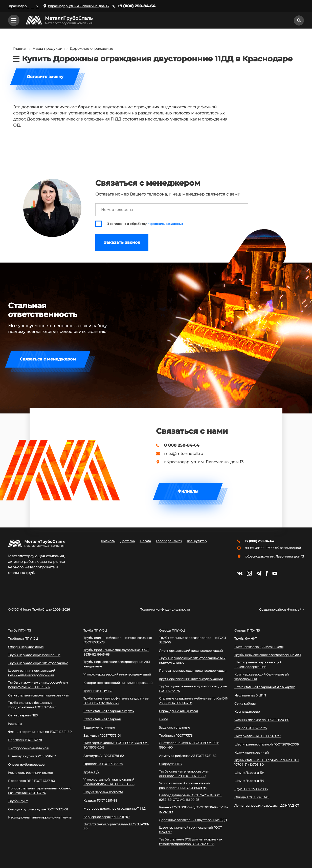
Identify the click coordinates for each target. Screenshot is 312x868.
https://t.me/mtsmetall (259, 573)
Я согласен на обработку (145, 224)
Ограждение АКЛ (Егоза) (179, 711)
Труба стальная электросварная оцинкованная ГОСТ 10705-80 (184, 774)
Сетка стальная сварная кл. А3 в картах (264, 687)
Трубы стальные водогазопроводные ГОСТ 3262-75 (193, 640)
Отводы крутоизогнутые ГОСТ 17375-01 (38, 809)
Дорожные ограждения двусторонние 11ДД (193, 820)
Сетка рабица (245, 703)
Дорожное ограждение (92, 49)
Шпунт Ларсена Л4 (249, 781)
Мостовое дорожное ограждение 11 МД (114, 809)
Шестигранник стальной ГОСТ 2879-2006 (266, 744)
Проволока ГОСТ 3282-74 (103, 764)
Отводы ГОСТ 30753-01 (252, 797)
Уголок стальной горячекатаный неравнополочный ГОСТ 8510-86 (109, 782)
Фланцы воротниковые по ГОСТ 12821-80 (40, 732)
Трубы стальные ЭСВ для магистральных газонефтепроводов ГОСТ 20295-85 (191, 842)
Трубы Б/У (91, 772)
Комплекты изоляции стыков (30, 773)
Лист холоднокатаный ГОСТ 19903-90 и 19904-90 (189, 745)
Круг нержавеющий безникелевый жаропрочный (262, 677)
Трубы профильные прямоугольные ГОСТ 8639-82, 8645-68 (116, 652)
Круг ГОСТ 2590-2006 (251, 789)
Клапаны (15, 724)
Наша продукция (49, 49)
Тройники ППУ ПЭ (98, 691)
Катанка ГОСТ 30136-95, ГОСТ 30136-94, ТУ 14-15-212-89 (193, 810)
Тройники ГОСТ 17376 (176, 736)
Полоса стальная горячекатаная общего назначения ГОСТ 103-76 (40, 791)
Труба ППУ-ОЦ (95, 630)
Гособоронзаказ (169, 541)
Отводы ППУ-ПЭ (247, 630)
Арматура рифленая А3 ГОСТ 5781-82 (188, 756)
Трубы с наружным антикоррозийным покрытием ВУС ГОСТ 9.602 (38, 685)
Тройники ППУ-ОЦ (23, 638)
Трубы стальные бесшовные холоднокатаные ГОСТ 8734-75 (32, 705)
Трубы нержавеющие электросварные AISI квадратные (117, 664)
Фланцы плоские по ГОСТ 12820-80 (262, 720)
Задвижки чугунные (99, 727)
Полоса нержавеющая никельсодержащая (193, 671)
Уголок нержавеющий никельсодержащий (117, 674)
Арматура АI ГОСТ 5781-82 (104, 756)
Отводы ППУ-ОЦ (172, 630)
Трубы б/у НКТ (246, 638)
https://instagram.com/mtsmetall (249, 573)
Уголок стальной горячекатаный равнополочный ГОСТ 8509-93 (184, 786)
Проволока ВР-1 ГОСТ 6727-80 (31, 781)
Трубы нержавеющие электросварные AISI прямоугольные (192, 660)
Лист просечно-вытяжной (28, 748)
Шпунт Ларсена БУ (249, 773)
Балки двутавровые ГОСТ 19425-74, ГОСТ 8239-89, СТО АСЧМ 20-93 (190, 797)
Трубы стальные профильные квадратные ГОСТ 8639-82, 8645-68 (116, 701)
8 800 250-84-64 (182, 445)
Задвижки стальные (174, 727)
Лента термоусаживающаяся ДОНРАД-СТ (267, 805)
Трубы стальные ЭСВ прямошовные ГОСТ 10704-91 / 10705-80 (267, 762)
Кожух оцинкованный (252, 752)
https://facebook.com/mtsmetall (267, 573)
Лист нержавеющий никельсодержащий (191, 651)
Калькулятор (197, 541)
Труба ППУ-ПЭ (20, 630)
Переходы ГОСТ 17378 (25, 740)
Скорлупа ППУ (171, 764)
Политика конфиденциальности (165, 610)
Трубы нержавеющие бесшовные (34, 655)
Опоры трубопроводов (26, 765)
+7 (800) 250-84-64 (137, 6)
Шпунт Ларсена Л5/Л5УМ (103, 792)
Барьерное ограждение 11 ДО (106, 817)
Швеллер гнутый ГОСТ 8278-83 (32, 756)
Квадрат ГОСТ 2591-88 (100, 800)
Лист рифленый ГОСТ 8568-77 (258, 736)
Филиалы (188, 491)
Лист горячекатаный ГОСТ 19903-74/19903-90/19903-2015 (116, 745)
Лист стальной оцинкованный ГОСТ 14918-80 (116, 826)
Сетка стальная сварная (102, 719)
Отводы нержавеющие (26, 647)
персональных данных (165, 224)
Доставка (128, 541)
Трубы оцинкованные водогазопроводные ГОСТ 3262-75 (193, 689)
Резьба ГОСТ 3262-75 (251, 728)
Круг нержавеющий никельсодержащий (191, 679)
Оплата (145, 541)
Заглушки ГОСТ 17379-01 (102, 736)
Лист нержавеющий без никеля (259, 647)
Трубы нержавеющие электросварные (38, 663)
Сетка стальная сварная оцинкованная (39, 695)
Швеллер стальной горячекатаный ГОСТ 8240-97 (190, 830)
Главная (20, 49)
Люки (163, 719)
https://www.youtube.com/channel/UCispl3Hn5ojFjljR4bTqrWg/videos (275, 573)
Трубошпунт (18, 801)
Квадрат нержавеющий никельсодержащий (118, 683)
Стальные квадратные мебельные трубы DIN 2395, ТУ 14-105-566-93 (194, 701)
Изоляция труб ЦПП (250, 695)
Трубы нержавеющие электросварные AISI (268, 655)
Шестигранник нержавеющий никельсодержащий (258, 665)
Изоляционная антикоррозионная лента (40, 817)
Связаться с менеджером (48, 359)
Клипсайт (295, 610)
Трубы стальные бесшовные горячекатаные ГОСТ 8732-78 (118, 640)
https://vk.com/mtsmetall (240, 573)
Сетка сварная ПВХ (23, 715)
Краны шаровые (247, 712)
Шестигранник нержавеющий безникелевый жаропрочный (32, 673)
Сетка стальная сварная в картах (109, 711)
